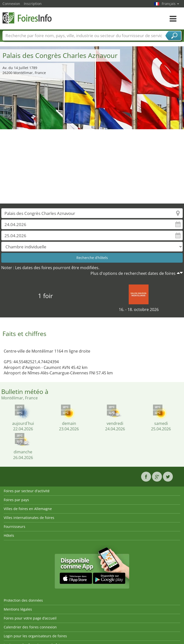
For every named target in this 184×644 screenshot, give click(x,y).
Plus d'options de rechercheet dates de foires (133, 273)
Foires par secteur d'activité (27, 491)
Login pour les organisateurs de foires (35, 636)
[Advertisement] (92, 166)
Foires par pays (16, 500)
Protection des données (23, 600)
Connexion (11, 4)
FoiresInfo (27, 18)
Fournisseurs (15, 527)
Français (170, 4)
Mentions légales (18, 609)
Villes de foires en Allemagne (28, 509)
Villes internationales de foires (29, 518)
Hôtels (9, 535)
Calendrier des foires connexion (30, 627)
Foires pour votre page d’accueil (30, 618)
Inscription (33, 4)
